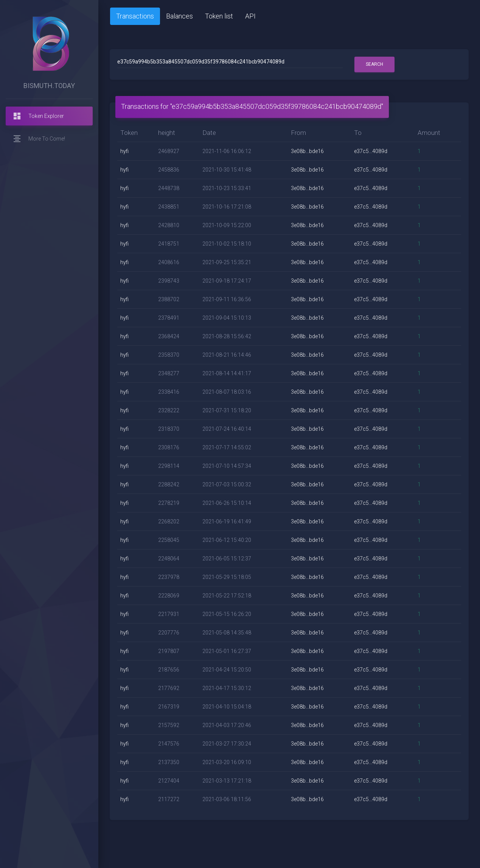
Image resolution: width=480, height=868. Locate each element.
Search (374, 64)
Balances (179, 16)
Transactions (135, 16)
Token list (219, 16)
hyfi (124, 151)
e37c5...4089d (371, 151)
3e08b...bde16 (307, 151)
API (250, 16)
